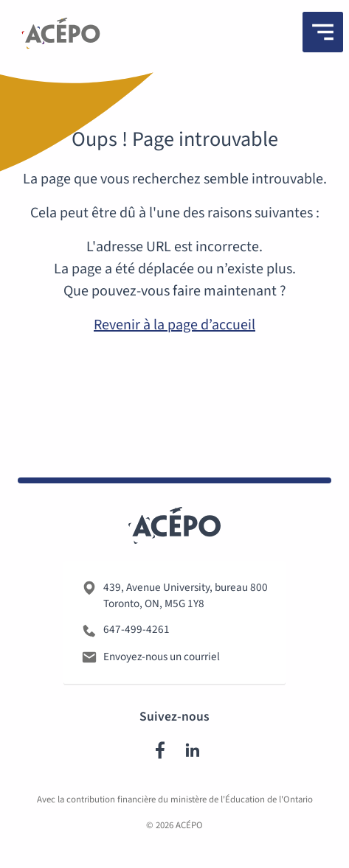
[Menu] (323, 32)
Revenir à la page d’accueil (174, 325)
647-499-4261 (137, 629)
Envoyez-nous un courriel (162, 657)
